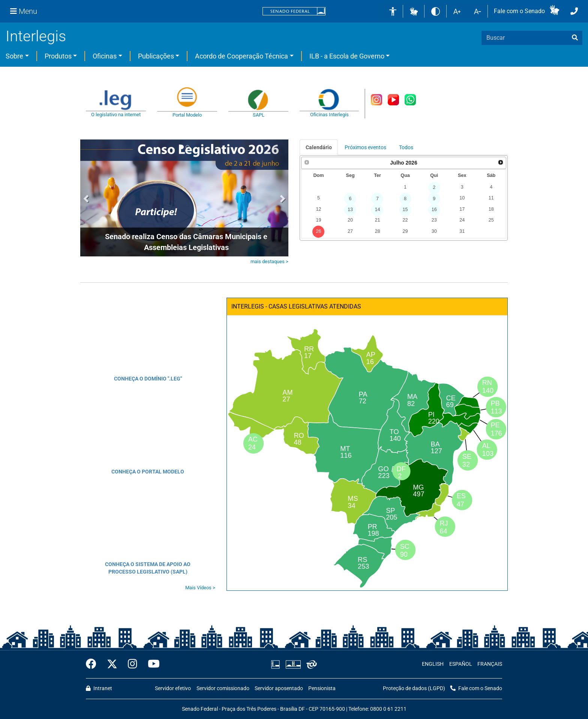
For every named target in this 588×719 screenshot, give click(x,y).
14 (377, 210)
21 (377, 220)
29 (405, 231)
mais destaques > (269, 261)
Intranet (99, 688)
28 (377, 231)
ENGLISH (433, 664)
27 (350, 231)
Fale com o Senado (519, 11)
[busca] (575, 38)
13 (350, 210)
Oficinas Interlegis (329, 115)
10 (462, 198)
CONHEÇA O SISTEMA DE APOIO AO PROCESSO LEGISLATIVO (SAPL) (148, 568)
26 (318, 231)
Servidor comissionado (223, 688)
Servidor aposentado (279, 688)
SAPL (259, 115)
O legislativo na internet (116, 115)
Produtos (58, 56)
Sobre (14, 56)
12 (318, 209)
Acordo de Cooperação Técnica (241, 56)
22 (405, 220)
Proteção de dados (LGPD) (414, 688)
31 (462, 231)
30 (434, 231)
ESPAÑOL (461, 664)
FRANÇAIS (490, 664)
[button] (414, 11)
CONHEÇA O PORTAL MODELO (148, 472)
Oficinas (105, 56)
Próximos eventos (365, 147)
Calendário (319, 147)
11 (491, 198)
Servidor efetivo (173, 688)
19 (318, 220)
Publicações (156, 56)
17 (462, 209)
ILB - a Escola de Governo (347, 56)
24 (462, 220)
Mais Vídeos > (200, 588)
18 (491, 209)
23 (434, 220)
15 (405, 210)
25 (491, 220)
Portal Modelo (187, 115)
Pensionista (322, 688)
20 (350, 220)
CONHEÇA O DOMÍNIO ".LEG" (148, 379)
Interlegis (36, 36)
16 (434, 210)
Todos (406, 147)
